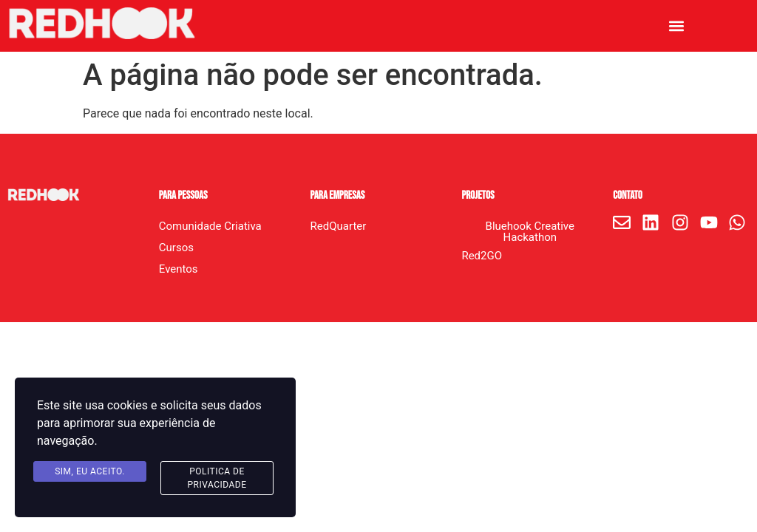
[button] (677, 26)
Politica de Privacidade (217, 478)
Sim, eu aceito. (90, 471)
